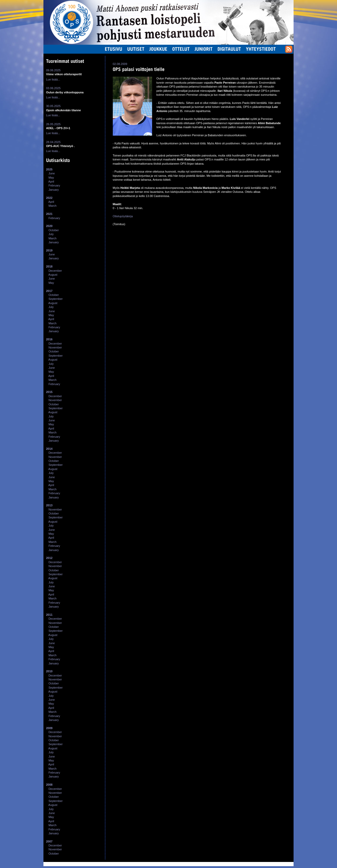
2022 (49, 198)
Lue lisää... (53, 79)
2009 (49, 728)
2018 (49, 266)
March (53, 206)
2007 (49, 841)
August (53, 275)
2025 (49, 169)
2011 (49, 615)
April (51, 181)
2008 (49, 785)
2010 (49, 671)
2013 (49, 505)
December (55, 271)
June (52, 173)
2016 (49, 339)
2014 (49, 449)
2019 (49, 250)
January (54, 190)
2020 (49, 226)
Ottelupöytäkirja (123, 216)
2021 (49, 214)
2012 (49, 558)
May (51, 178)
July (51, 234)
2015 (49, 392)
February (54, 185)
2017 (49, 291)
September (56, 299)
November (55, 347)
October (54, 230)
